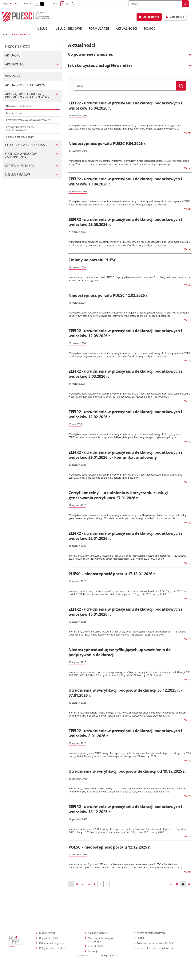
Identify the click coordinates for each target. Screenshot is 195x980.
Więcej (187, 133)
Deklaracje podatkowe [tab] (19, 106)
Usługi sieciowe (69, 29)
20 (183, 884)
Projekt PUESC (96, 935)
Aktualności (126, 29)
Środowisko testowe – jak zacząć (155, 937)
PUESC (7, 35)
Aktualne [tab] (13, 55)
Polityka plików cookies (52, 937)
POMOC (150, 29)
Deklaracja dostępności (52, 932)
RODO (140, 927)
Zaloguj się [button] (175, 17)
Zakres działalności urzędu (152, 921)
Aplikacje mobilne (98, 921)
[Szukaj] (155, 4)
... (89, 884)
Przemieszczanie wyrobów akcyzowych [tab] (28, 120)
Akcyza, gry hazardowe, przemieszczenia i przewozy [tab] (27, 96)
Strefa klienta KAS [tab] (20, 166)
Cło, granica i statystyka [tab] (25, 145)
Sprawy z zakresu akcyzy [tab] (20, 137)
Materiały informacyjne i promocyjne (102, 928)
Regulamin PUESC (49, 927)
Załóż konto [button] (149, 17)
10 (177, 884)
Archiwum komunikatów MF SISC (155, 932)
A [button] (38, 4)
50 (189, 884)
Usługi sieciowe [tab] (18, 175)
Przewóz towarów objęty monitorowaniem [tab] (20, 128)
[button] (130, 56)
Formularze (99, 29)
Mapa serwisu (47, 921)
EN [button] (17, 4)
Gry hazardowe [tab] (15, 113)
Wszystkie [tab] (13, 76)
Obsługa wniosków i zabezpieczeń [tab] (22, 155)
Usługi (43, 29)
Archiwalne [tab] (15, 64)
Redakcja (93, 940)
